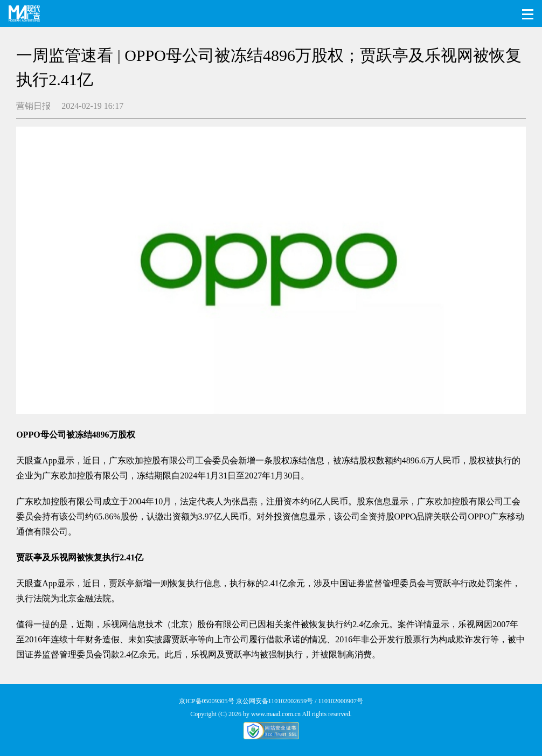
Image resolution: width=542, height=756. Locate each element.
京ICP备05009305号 (207, 701)
